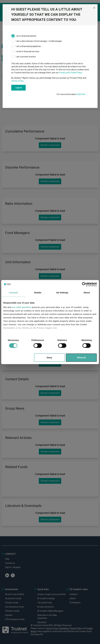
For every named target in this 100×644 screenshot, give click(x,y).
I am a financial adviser (26, 36)
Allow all (81, 357)
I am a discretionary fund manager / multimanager (39, 41)
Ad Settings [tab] (62, 293)
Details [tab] (38, 293)
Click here (81, 94)
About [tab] (87, 293)
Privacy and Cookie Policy (70, 73)
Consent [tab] (13, 293)
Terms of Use (17, 81)
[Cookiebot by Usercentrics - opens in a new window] (84, 284)
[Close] (94, 8)
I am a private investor (26, 57)
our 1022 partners (22, 307)
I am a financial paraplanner (28, 46)
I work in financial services (28, 51)
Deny (49, 357)
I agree (18, 88)
